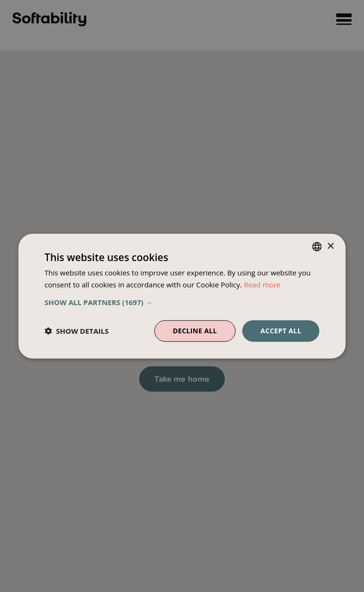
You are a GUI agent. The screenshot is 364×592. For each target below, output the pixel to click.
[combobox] (317, 247)
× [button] (330, 246)
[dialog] (182, 296)
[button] (182, 302)
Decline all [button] (195, 331)
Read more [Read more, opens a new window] (262, 285)
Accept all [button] (281, 331)
